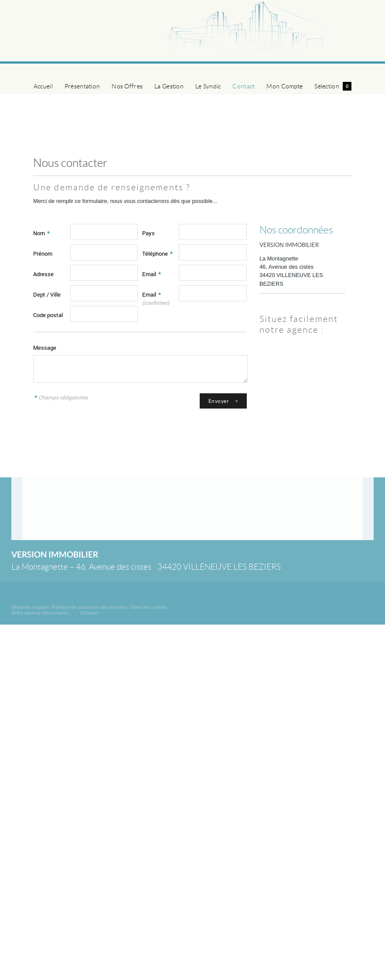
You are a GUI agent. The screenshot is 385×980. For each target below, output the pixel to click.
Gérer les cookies (149, 607)
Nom (41, 233)
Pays (148, 233)
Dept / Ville (47, 294)
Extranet (89, 613)
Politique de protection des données (90, 607)
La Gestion (169, 86)
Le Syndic (208, 86)
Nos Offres (127, 86)
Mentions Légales (30, 607)
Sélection (333, 86)
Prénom (43, 253)
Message (45, 348)
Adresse (43, 274)
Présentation (82, 86)
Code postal (48, 315)
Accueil (43, 86)
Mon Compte (284, 86)
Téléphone (157, 253)
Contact (244, 86)
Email (152, 274)
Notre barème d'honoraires (41, 613)
